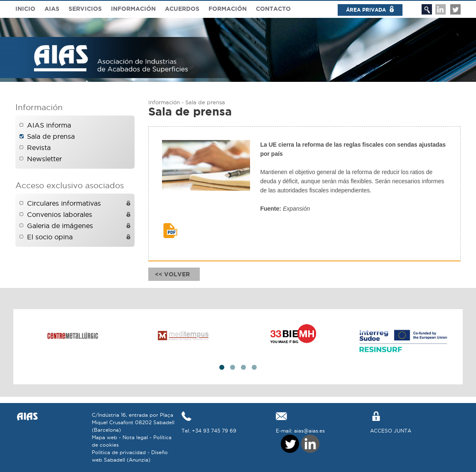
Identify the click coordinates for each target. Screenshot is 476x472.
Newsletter (44, 159)
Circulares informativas (64, 203)
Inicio (25, 9)
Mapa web (104, 437)
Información (133, 9)
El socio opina (50, 237)
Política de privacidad (119, 452)
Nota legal (135, 437)
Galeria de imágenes (60, 226)
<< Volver (174, 274)
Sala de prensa (51, 136)
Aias (52, 9)
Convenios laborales (60, 214)
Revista (39, 147)
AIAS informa (49, 125)
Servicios (85, 9)
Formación (228, 9)
